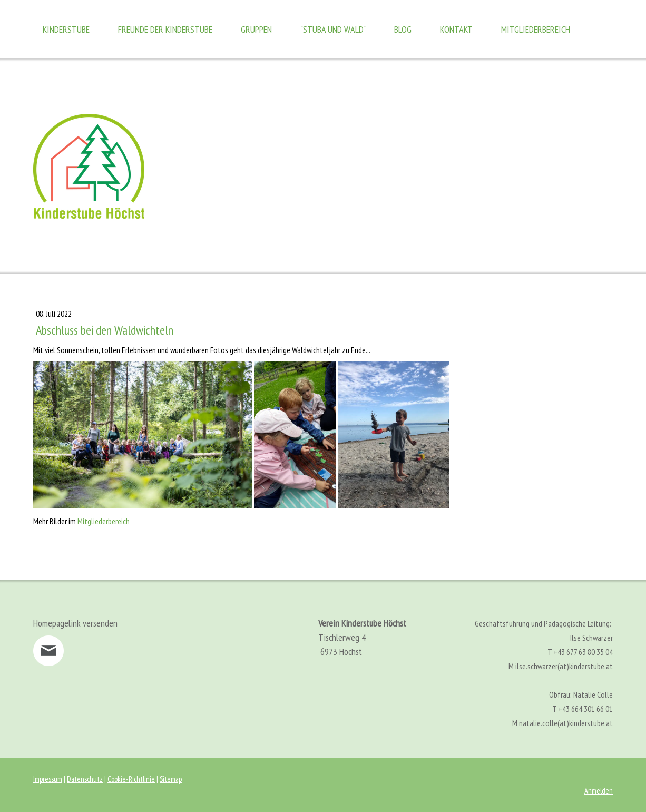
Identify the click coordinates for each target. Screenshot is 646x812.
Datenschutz (85, 779)
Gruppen (256, 29)
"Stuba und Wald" (333, 29)
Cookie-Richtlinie (131, 779)
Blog (403, 29)
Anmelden (599, 791)
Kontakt (456, 29)
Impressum (48, 779)
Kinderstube (66, 29)
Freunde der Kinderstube (165, 29)
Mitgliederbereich (536, 29)
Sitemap (171, 779)
